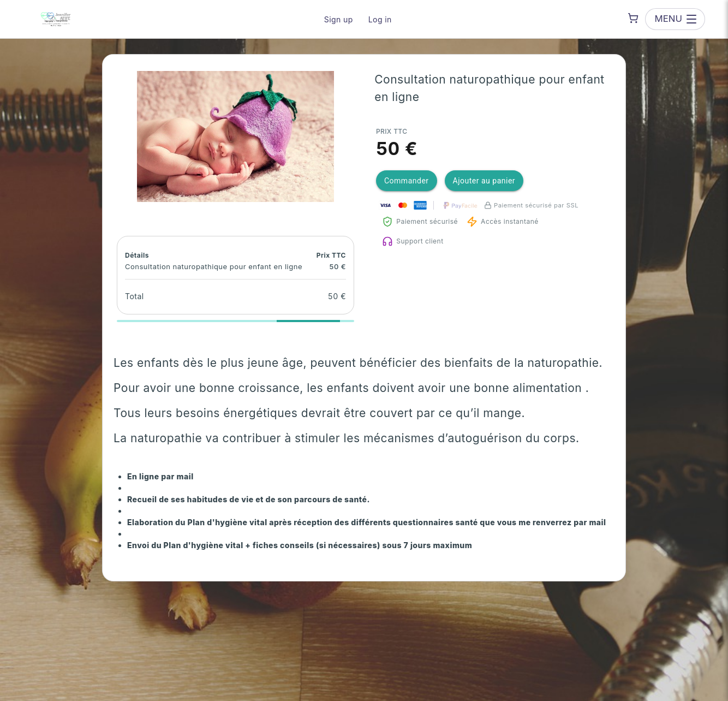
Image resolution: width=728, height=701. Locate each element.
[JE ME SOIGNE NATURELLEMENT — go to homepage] (56, 19)
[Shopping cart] (633, 18)
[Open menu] (675, 19)
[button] (235, 136)
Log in (380, 19)
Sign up (339, 19)
